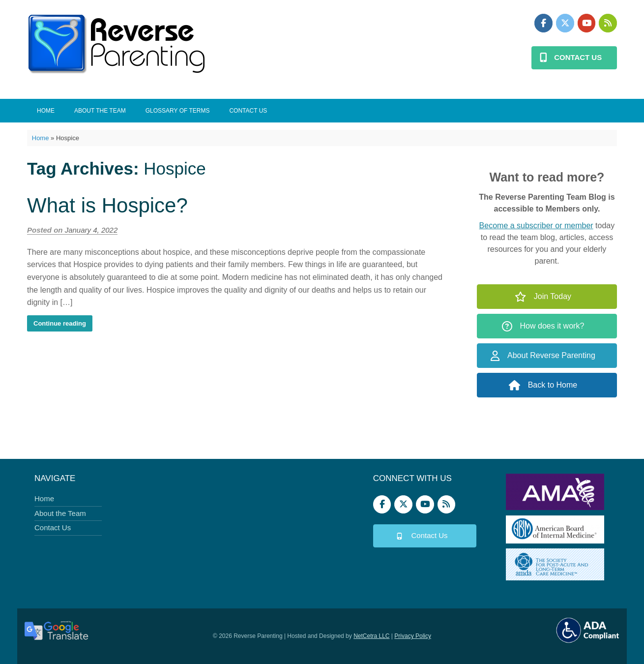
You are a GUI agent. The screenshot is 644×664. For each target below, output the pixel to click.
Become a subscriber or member (536, 226)
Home (46, 111)
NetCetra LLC (371, 636)
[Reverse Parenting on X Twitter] (565, 23)
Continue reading (60, 323)
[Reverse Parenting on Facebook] (543, 23)
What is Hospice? (107, 205)
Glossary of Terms (178, 111)
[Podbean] (608, 23)
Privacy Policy (413, 636)
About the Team (100, 111)
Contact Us (248, 111)
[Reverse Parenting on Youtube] (587, 23)
